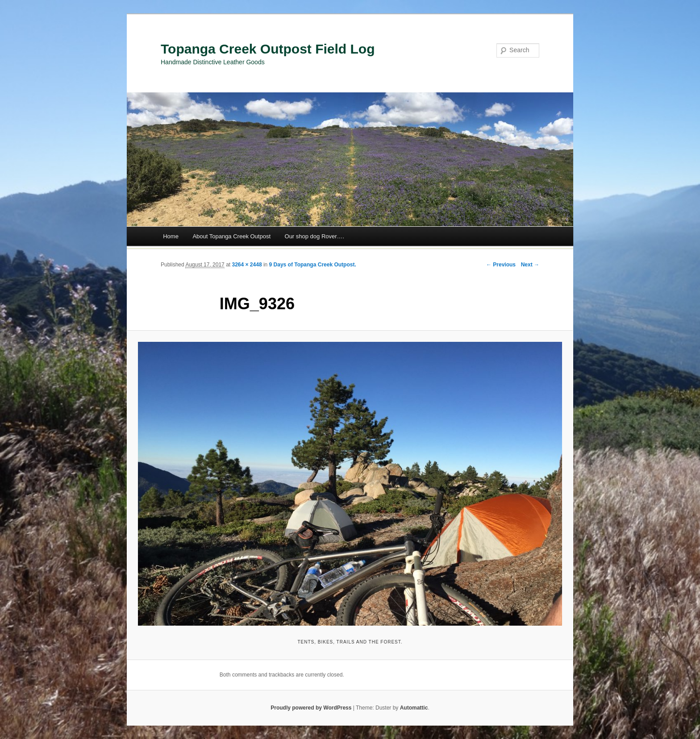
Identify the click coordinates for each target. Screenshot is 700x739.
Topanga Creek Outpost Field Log (268, 49)
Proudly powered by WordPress (311, 708)
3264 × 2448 (247, 265)
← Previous (501, 265)
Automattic (414, 708)
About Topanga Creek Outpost (231, 236)
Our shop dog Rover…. (315, 236)
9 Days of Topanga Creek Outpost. (313, 265)
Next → (530, 265)
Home (171, 236)
